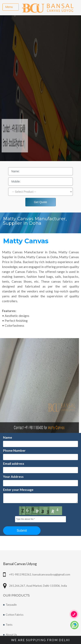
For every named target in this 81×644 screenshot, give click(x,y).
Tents (9, 625)
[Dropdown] (40, 192)
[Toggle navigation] (11, 7)
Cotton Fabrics (15, 615)
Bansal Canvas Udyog (20, 564)
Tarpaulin (11, 605)
